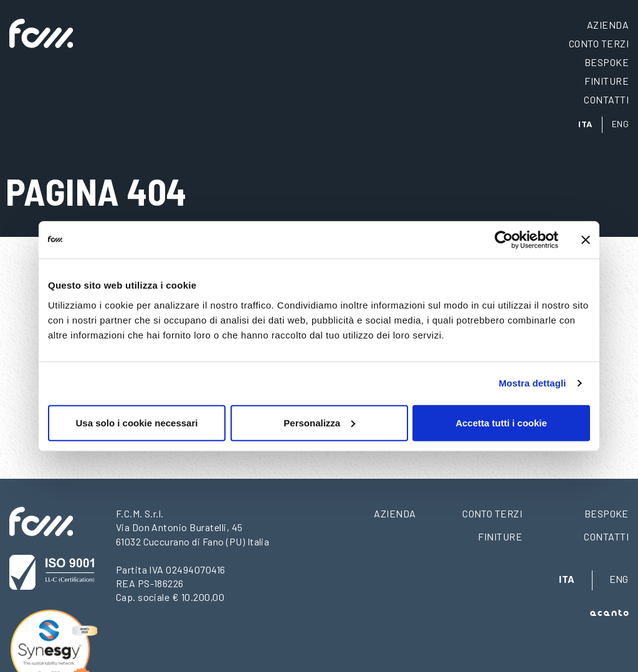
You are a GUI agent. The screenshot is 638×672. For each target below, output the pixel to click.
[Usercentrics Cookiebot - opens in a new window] (504, 240)
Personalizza (319, 422)
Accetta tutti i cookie (501, 422)
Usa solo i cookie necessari (137, 422)
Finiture (607, 81)
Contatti (606, 99)
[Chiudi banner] (586, 240)
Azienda (608, 25)
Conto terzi (599, 43)
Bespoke (607, 62)
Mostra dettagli (532, 383)
